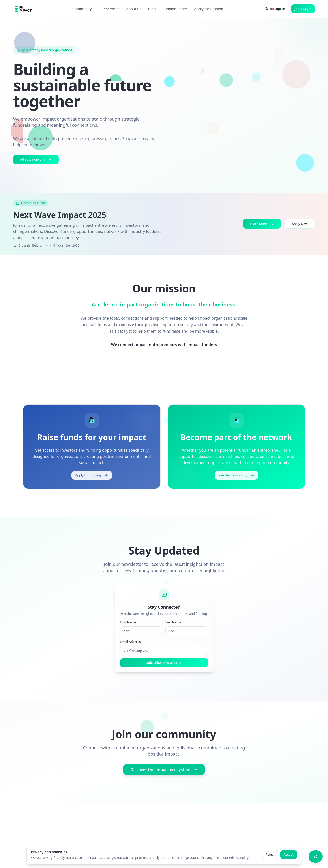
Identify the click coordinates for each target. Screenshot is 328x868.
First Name (128, 624)
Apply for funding (209, 9)
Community (82, 9)
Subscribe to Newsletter (164, 665)
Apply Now (300, 224)
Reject (270, 854)
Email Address (130, 644)
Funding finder (175, 9)
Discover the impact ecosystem (164, 770)
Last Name (173, 624)
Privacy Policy (239, 858)
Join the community (236, 475)
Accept (289, 854)
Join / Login (303, 9)
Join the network (36, 160)
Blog (152, 9)
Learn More (262, 224)
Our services (109, 9)
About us (134, 9)
